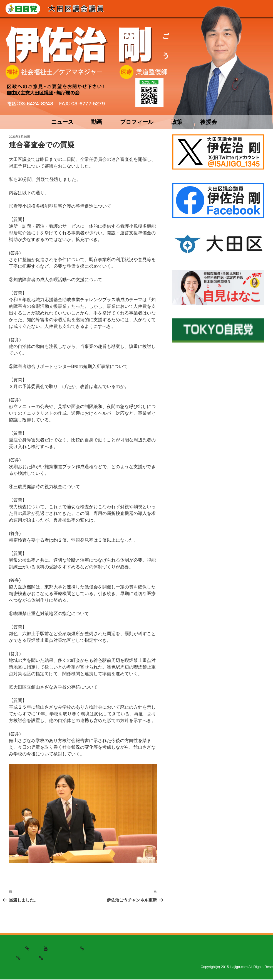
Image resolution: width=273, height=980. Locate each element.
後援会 (209, 122)
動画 (97, 122)
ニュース (62, 122)
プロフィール (137, 122)
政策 (177, 122)
